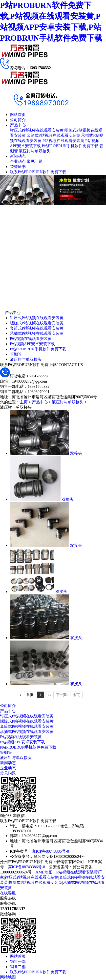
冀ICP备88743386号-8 (50, 851)
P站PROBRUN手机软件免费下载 (70, 146)
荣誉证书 (18, 167)
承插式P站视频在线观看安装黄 (37, 333)
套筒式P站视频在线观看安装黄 (53, 135)
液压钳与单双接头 (35, 151)
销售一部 (18, 962)
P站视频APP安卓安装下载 (32, 344)
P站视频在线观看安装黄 (63, 141)
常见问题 (35, 161)
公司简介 (18, 120)
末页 (76, 695)
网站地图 (8, 977)
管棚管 (16, 354)
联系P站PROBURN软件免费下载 (38, 172)
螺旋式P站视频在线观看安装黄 (37, 323)
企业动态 (18, 161)
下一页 (61, 695)
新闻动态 (18, 156)
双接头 (76, 453)
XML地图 (44, 872)
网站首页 (18, 115)
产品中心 (18, 125)
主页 (24, 402)
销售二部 (18, 967)
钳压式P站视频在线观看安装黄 (37, 130)
